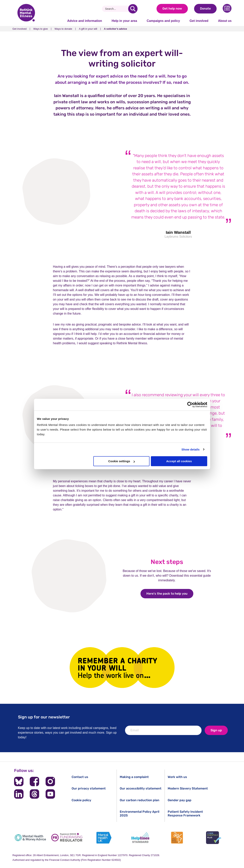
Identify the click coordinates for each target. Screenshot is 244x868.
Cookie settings (122, 461)
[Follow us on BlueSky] (19, 781)
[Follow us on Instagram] (50, 781)
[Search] (117, 9)
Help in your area (124, 21)
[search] (133, 9)
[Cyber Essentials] (214, 838)
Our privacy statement (89, 788)
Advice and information (85, 21)
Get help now (172, 8)
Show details (190, 449)
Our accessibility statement (141, 788)
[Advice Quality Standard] (177, 838)
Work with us (177, 777)
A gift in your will (88, 29)
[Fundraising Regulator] (67, 838)
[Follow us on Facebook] (34, 781)
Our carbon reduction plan (140, 800)
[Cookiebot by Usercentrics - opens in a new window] (190, 405)
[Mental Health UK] (104, 838)
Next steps (167, 562)
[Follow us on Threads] (34, 794)
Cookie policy (81, 800)
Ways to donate (63, 29)
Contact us (80, 777)
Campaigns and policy (163, 21)
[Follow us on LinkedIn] (19, 794)
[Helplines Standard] (140, 838)
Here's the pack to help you (170, 594)
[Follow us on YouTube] (50, 794)
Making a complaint (134, 777)
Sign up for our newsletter (44, 717)
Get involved (199, 21)
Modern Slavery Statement (188, 788)
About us (225, 21)
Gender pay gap (180, 800)
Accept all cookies (179, 461)
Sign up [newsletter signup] (216, 730)
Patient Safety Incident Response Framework (185, 814)
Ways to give (41, 29)
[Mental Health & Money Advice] (30, 838)
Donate (205, 8)
